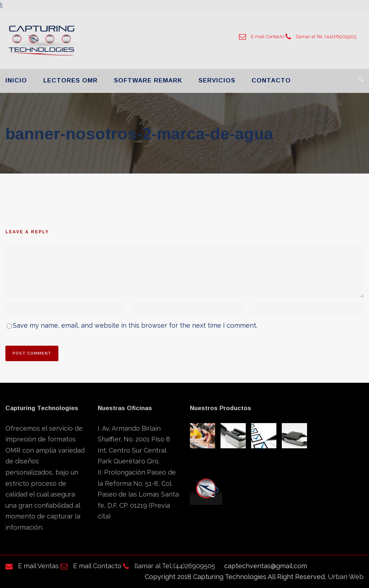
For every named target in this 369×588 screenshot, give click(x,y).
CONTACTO (271, 80)
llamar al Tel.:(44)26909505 (321, 37)
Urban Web (346, 577)
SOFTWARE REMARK (148, 80)
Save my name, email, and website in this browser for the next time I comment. (135, 325)
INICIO (16, 80)
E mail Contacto (262, 37)
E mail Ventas (32, 566)
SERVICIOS (217, 80)
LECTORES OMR (70, 80)
